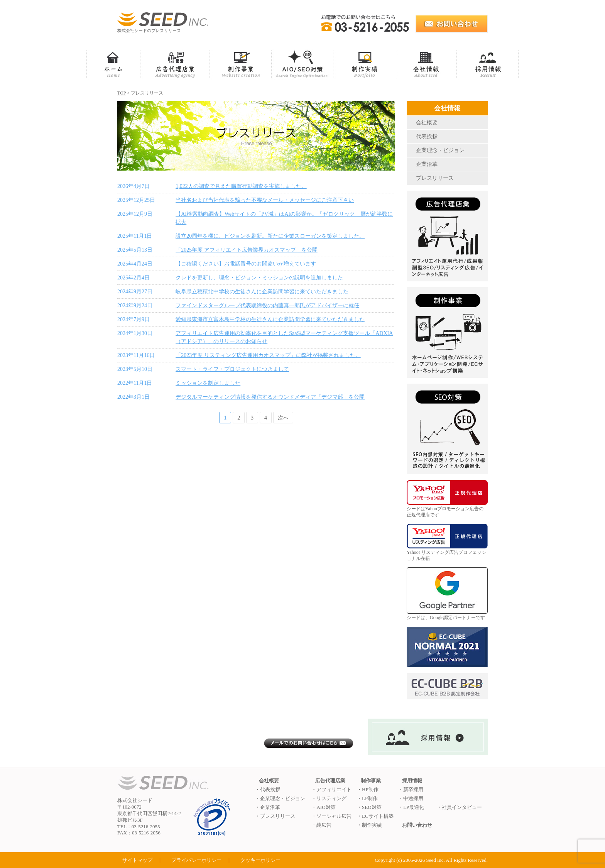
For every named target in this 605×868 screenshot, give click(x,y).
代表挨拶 (427, 136)
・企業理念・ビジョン (280, 798)
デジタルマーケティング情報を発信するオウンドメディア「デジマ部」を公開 (270, 397)
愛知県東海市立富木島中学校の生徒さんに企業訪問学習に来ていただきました (270, 319)
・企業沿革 (268, 807)
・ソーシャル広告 (331, 816)
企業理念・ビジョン (440, 150)
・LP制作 (367, 798)
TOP (122, 93)
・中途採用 (411, 798)
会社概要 (427, 123)
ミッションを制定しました (208, 383)
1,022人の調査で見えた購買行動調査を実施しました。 (241, 186)
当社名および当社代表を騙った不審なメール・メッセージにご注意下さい (265, 200)
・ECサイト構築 (375, 816)
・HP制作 (368, 789)
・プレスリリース (275, 816)
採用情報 (412, 781)
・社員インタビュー (459, 807)
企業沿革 (427, 164)
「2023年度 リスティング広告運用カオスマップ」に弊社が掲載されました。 (268, 355)
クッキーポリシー (260, 860)
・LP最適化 (411, 807)
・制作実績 (369, 825)
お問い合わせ (417, 825)
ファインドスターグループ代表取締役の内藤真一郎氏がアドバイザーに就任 (267, 305)
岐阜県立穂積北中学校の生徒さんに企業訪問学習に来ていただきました (262, 292)
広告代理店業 (330, 781)
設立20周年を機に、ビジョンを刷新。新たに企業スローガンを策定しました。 (270, 236)
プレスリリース (435, 178)
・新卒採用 (411, 789)
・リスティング (329, 798)
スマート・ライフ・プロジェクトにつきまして (232, 369)
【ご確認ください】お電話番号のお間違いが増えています (246, 264)
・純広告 (321, 825)
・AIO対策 (323, 807)
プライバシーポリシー (196, 860)
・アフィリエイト (331, 789)
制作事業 (371, 781)
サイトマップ (137, 860)
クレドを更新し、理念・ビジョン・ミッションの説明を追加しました (259, 278)
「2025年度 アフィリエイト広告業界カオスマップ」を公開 (247, 250)
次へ (283, 418)
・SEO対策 (369, 807)
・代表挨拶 (268, 789)
